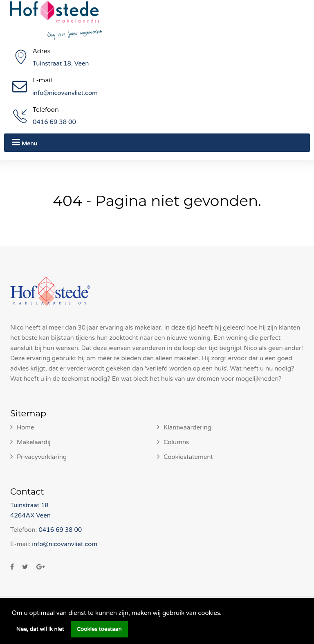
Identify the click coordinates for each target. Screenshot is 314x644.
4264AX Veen (30, 515)
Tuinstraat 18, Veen (61, 63)
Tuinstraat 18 (29, 505)
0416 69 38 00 (54, 122)
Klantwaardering (187, 427)
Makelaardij (34, 442)
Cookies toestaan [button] (99, 629)
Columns (176, 442)
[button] (224, 614)
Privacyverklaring (42, 457)
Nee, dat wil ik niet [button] (40, 629)
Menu (25, 142)
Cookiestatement (188, 457)
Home (26, 427)
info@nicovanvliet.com (65, 93)
